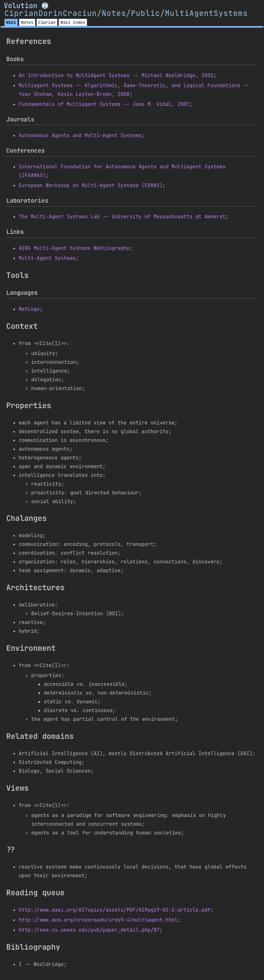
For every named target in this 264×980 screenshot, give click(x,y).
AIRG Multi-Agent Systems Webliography (74, 248)
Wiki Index (73, 22)
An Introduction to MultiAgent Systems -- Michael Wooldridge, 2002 (116, 75)
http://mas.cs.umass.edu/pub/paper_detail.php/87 (89, 930)
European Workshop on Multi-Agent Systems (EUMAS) (91, 185)
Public (146, 13)
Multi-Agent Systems (47, 258)
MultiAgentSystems (206, 13)
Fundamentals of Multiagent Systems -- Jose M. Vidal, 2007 (104, 104)
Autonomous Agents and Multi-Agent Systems (80, 135)
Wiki (11, 22)
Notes (114, 13)
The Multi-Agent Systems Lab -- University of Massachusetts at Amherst (122, 217)
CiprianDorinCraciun (51, 13)
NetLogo (29, 309)
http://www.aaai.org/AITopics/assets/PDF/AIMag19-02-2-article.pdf (115, 910)
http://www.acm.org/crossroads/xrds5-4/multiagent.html (98, 920)
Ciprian (47, 22)
